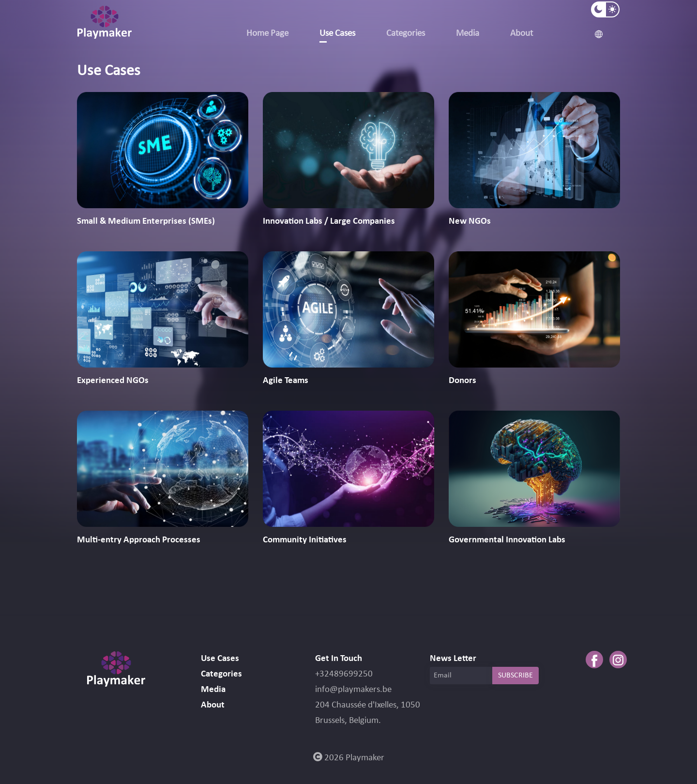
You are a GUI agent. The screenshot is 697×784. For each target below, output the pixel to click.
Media (468, 34)
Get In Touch (339, 659)
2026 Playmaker (349, 758)
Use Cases (337, 34)
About (522, 34)
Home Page (267, 34)
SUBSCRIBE (515, 676)
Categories (406, 34)
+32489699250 (344, 674)
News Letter (453, 659)
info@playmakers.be (353, 690)
